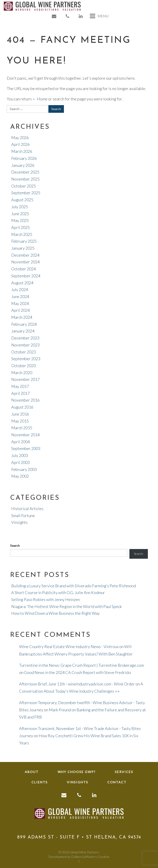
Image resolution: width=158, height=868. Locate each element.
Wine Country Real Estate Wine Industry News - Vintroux (69, 646)
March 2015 (22, 428)
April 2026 (20, 144)
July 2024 (20, 289)
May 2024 (20, 303)
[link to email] (54, 16)
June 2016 (20, 414)
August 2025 (22, 200)
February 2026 (24, 158)
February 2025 (24, 241)
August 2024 (22, 283)
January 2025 (23, 248)
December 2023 (25, 338)
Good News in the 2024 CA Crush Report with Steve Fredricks (78, 672)
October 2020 (24, 366)
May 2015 (20, 421)
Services (124, 772)
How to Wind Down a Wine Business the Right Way (55, 613)
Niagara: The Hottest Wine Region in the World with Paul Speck (67, 606)
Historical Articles (27, 509)
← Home (40, 99)
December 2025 (25, 172)
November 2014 (25, 435)
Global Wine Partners (85, 852)
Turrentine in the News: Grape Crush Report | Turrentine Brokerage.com (82, 665)
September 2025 (26, 193)
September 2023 (26, 359)
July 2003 (20, 455)
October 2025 (24, 186)
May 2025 (20, 220)
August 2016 (22, 407)
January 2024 (23, 331)
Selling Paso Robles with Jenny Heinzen (46, 599)
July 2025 (20, 207)
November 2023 (25, 345)
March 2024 (22, 317)
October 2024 (24, 269)
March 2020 (22, 373)
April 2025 (20, 227)
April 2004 (20, 442)
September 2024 (26, 276)
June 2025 (20, 214)
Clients (40, 782)
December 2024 (25, 255)
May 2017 (20, 386)
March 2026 (22, 151)
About (32, 772)
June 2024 (20, 296)
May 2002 (20, 476)
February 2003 (24, 469)
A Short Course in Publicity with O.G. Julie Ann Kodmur (58, 592)
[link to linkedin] (81, 16)
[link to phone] (68, 16)
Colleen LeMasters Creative (90, 857)
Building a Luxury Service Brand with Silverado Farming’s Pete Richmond (74, 586)
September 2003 (26, 448)
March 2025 (22, 234)
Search (15, 546)
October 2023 (24, 352)
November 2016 (25, 400)
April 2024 (20, 310)
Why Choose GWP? (77, 772)
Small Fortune (23, 515)
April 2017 (20, 393)
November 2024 (25, 262)
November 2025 (25, 179)
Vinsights (19, 522)
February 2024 (24, 324)
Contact (117, 782)
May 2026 (20, 138)
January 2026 (23, 165)
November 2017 (25, 379)
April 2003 (20, 462)
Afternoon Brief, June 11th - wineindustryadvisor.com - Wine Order (77, 684)
